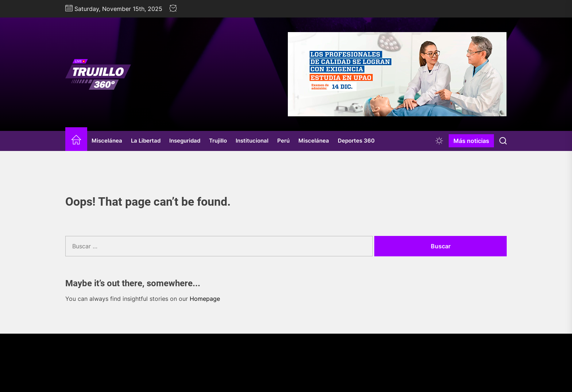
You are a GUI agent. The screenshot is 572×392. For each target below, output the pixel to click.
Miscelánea (107, 141)
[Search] (503, 141)
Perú (283, 141)
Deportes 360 (356, 141)
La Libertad (146, 141)
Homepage (205, 299)
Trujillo (218, 141)
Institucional (252, 141)
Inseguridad (185, 141)
